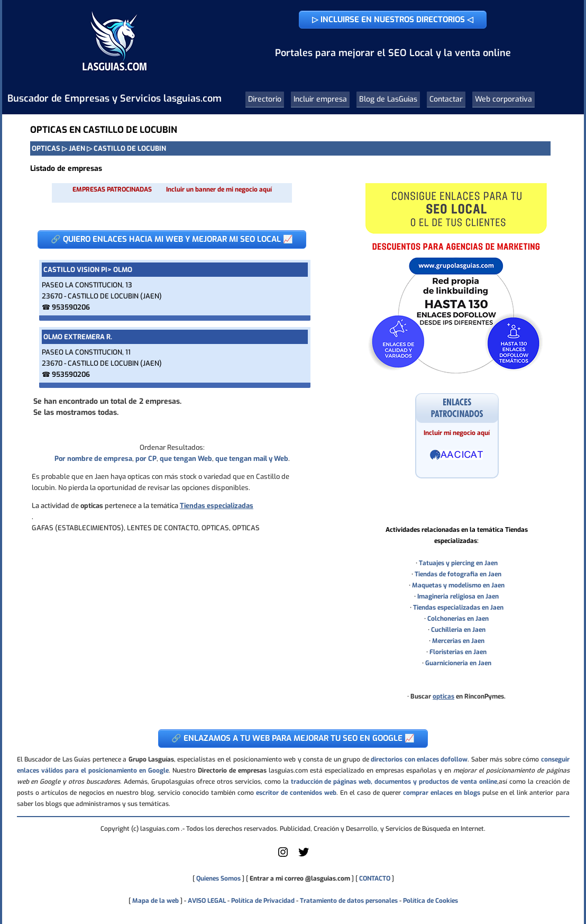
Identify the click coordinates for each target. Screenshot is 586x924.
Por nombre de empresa (93, 459)
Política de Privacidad (263, 901)
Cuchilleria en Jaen (458, 630)
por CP (146, 459)
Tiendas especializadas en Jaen (458, 608)
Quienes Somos (218, 878)
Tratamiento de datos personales (349, 901)
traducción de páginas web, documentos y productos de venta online (394, 782)
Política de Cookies (431, 901)
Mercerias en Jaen (458, 641)
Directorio (265, 99)
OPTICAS (46, 148)
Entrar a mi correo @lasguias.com (300, 878)
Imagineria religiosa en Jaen (458, 596)
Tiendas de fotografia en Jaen (458, 574)
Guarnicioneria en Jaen (458, 663)
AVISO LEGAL (207, 901)
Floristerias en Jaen (458, 652)
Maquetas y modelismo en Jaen (458, 585)
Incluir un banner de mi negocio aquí (219, 189)
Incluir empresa (320, 99)
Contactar (446, 99)
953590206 (71, 307)
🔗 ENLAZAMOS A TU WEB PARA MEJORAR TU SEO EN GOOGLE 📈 (293, 738)
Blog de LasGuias (388, 99)
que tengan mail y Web (252, 459)
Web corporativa (503, 99)
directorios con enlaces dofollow (419, 759)
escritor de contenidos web (296, 793)
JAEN (77, 148)
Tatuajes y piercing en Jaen (458, 563)
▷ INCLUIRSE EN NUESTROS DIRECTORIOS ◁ (393, 20)
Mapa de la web (155, 901)
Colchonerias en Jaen (458, 619)
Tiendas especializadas (217, 506)
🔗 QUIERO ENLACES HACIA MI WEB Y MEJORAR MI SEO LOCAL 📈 (172, 239)
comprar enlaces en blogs (442, 793)
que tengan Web (186, 459)
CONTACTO (375, 878)
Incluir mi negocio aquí (457, 433)
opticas (443, 696)
